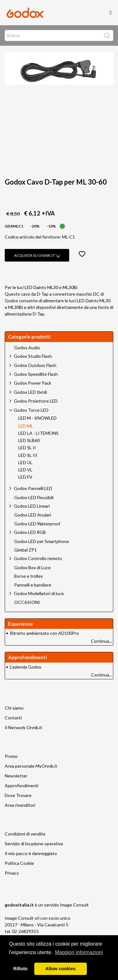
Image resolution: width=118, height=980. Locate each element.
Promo (11, 756)
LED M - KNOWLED (37, 418)
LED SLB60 (29, 440)
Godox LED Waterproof (37, 524)
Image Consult (74, 905)
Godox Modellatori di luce (39, 593)
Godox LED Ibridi (30, 392)
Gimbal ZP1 (25, 550)
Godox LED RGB (30, 532)
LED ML (26, 426)
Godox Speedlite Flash (36, 374)
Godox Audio (27, 348)
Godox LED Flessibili (34, 498)
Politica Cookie (19, 863)
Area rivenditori (20, 805)
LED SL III (28, 455)
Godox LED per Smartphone (42, 541)
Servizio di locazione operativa (34, 844)
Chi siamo (14, 708)
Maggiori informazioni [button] (79, 952)
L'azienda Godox (25, 667)
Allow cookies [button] (60, 969)
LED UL (25, 463)
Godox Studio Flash (33, 356)
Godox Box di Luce (32, 568)
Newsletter (16, 776)
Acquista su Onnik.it (37, 255)
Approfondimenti (22, 785)
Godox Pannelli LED (33, 488)
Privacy (12, 873)
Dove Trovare (18, 795)
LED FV (25, 477)
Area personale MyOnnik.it (31, 766)
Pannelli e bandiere (33, 585)
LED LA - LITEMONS (38, 433)
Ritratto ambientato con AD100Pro (44, 633)
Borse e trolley (28, 576)
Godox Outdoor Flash (35, 365)
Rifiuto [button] (20, 969)
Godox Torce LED (31, 410)
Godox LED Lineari (32, 506)
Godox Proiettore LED (36, 401)
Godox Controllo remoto (38, 558)
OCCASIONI (27, 602)
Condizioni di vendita (25, 834)
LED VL (25, 470)
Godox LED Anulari (33, 515)
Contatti (13, 718)
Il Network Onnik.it (23, 727)
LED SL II (27, 448)
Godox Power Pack (33, 383)
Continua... (101, 641)
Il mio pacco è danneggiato (31, 853)
